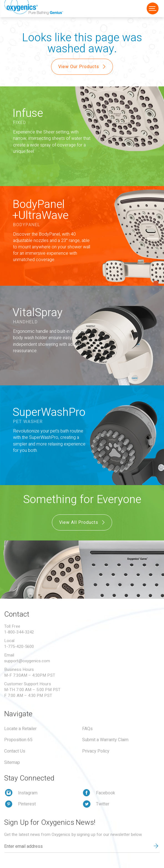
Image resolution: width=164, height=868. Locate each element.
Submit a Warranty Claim (105, 740)
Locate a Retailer (20, 729)
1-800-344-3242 (19, 632)
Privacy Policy (96, 751)
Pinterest (27, 804)
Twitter (103, 804)
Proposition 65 (18, 740)
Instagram (28, 793)
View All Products (83, 522)
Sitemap (12, 763)
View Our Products (83, 67)
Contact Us (15, 751)
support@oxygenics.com (27, 661)
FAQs (87, 729)
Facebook (106, 793)
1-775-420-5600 (19, 647)
